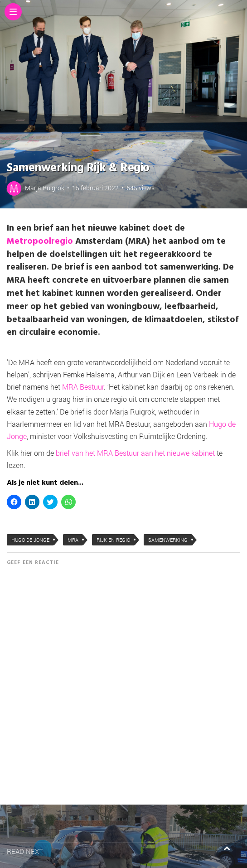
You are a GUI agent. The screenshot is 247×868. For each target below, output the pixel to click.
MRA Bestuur (83, 387)
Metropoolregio (40, 241)
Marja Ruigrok (45, 188)
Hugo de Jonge (30, 540)
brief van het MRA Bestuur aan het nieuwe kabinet (135, 453)
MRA (73, 540)
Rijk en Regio (113, 540)
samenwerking (168, 540)
